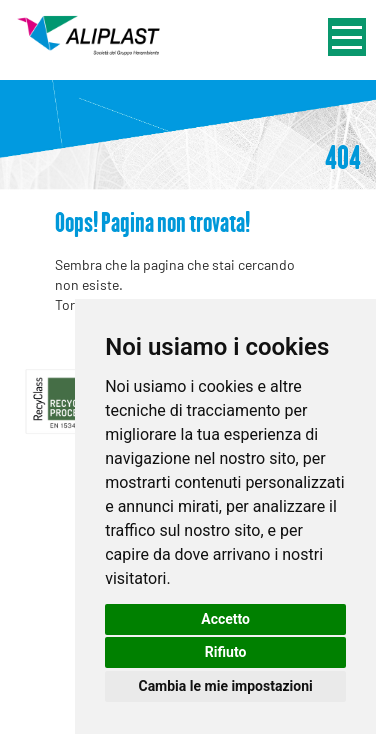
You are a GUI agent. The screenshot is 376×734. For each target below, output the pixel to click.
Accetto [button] (225, 619)
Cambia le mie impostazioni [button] (225, 686)
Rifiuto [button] (226, 652)
